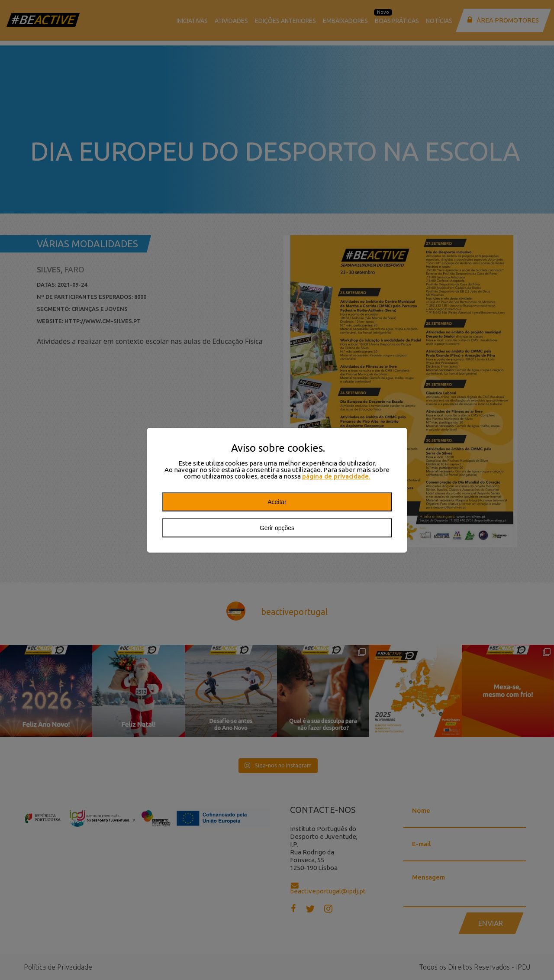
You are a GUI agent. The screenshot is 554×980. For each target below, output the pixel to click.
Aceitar (277, 502)
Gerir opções (277, 528)
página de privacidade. (336, 476)
